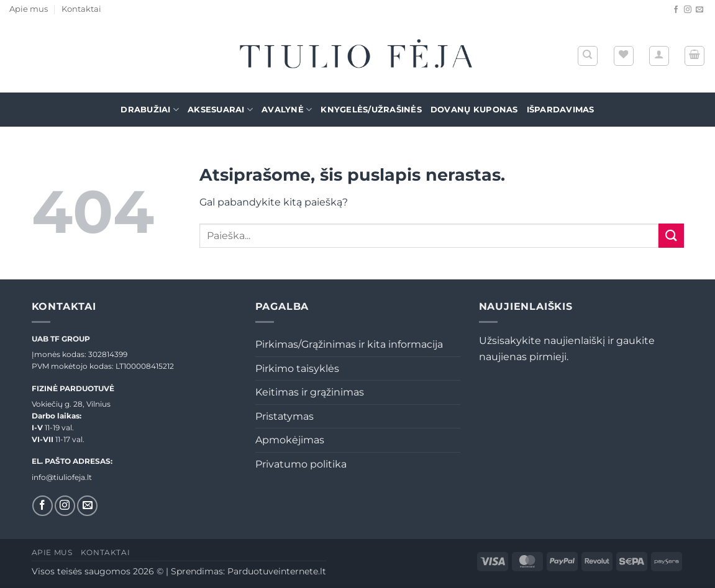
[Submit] (671, 236)
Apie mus (29, 9)
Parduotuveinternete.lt (277, 571)
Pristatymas (285, 416)
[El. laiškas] (699, 10)
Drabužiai (150, 110)
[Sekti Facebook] (676, 10)
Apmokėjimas (290, 440)
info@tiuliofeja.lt (62, 477)
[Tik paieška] (588, 56)
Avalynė (287, 110)
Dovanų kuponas (474, 110)
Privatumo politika (301, 464)
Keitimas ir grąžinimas (310, 392)
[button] (659, 56)
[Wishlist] (624, 56)
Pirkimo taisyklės (297, 369)
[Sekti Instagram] (688, 10)
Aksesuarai (220, 110)
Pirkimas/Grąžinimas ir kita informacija (349, 344)
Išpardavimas (561, 110)
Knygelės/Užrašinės (371, 110)
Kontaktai (81, 9)
